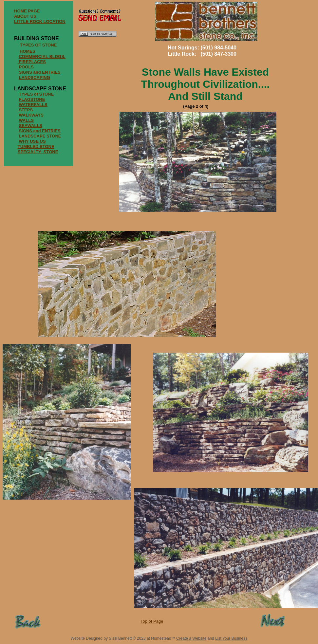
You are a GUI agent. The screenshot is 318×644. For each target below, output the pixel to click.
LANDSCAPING (34, 77)
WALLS (26, 120)
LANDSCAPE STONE (40, 136)
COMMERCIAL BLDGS (41, 56)
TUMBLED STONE (36, 147)
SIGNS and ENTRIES (39, 72)
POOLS (26, 67)
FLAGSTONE (32, 99)
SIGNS (25, 131)
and (37, 131)
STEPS (26, 110)
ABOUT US (25, 16)
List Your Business (231, 638)
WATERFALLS (33, 105)
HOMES (28, 51)
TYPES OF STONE (38, 45)
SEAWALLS (30, 126)
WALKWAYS (31, 115)
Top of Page (152, 621)
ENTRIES (51, 131)
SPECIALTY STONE (38, 152)
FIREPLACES (32, 62)
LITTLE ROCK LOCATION (40, 21)
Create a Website (191, 638)
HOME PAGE (27, 11)
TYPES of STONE (36, 94)
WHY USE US (32, 141)
